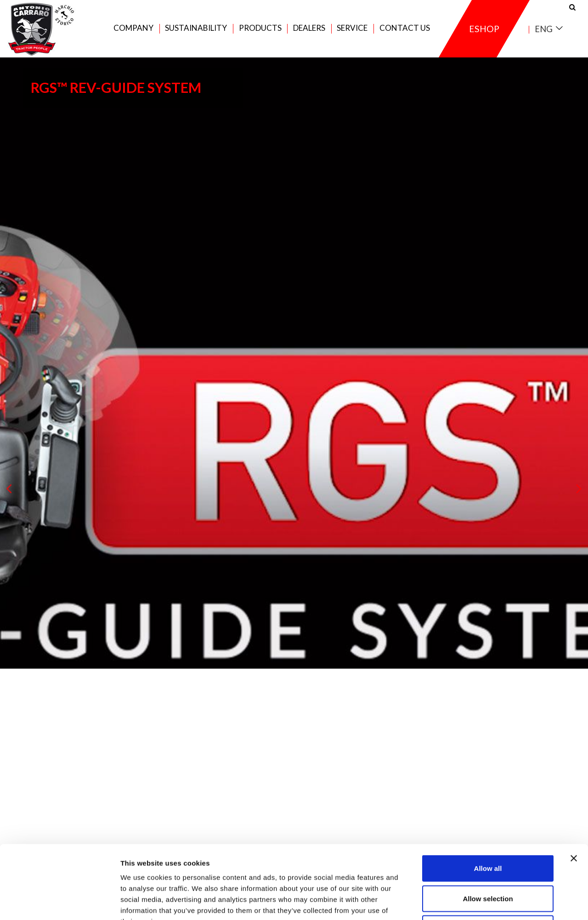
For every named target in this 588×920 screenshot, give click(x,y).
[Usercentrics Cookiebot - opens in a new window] (59, 902)
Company (133, 28)
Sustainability (196, 28)
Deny (488, 860)
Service (352, 28)
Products (260, 28)
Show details (482, 902)
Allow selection (488, 830)
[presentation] (9, 489)
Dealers (309, 28)
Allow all (488, 799)
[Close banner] (574, 789)
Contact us (405, 28)
